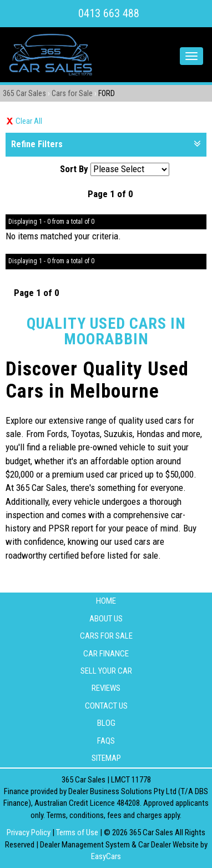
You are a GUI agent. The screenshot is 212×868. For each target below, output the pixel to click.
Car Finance (106, 654)
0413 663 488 (109, 13)
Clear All (29, 121)
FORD (107, 93)
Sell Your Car (106, 671)
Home (106, 601)
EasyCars (106, 856)
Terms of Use (78, 832)
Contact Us (106, 706)
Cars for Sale (72, 93)
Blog (106, 723)
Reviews (106, 688)
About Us (106, 619)
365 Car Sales (24, 93)
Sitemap (106, 758)
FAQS (106, 741)
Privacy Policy (29, 832)
